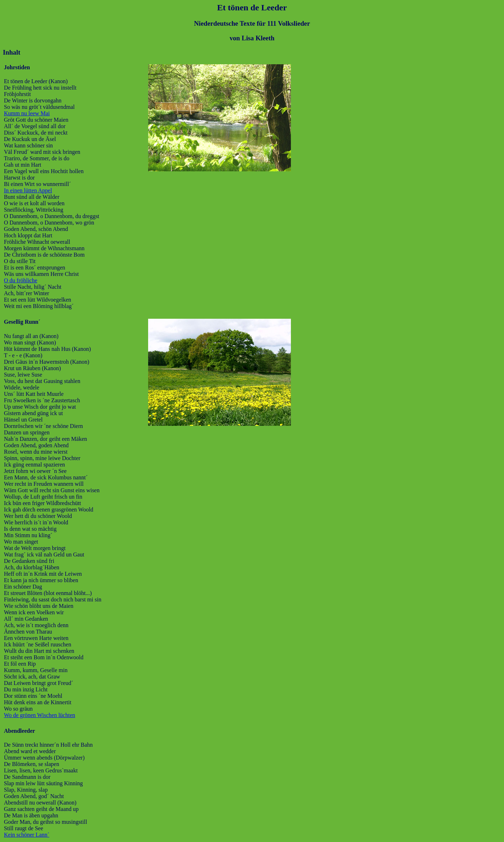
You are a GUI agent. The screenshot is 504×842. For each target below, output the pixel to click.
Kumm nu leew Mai (27, 113)
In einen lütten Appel (28, 190)
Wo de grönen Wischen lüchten (40, 715)
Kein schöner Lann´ (27, 835)
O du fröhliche (21, 280)
